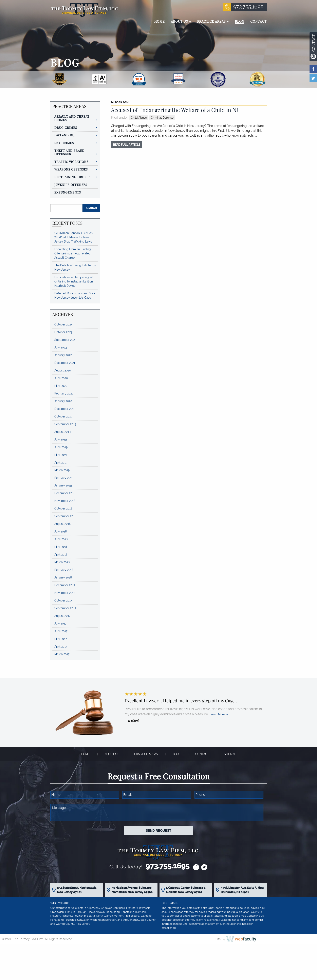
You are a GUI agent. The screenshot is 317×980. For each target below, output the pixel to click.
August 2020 (63, 370)
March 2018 (62, 562)
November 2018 (65, 501)
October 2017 (63, 600)
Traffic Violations (71, 162)
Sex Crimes (64, 143)
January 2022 (63, 355)
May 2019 (61, 455)
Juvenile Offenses (71, 185)
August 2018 (62, 524)
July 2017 (60, 623)
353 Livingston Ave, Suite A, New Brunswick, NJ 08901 (242, 890)
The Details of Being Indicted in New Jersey (75, 267)
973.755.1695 (248, 7)
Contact (202, 754)
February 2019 (64, 478)
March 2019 (62, 470)
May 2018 (61, 547)
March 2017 (62, 654)
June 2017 (61, 631)
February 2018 (64, 570)
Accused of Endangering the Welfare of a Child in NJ (175, 110)
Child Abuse (139, 118)
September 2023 (65, 340)
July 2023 (61, 347)
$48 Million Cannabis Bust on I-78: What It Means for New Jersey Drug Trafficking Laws (75, 237)
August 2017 (62, 616)
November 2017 (65, 593)
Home (85, 754)
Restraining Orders (72, 177)
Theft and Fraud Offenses (69, 152)
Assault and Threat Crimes (72, 118)
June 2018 (61, 539)
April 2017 (61, 646)
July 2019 (61, 439)
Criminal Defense (162, 118)
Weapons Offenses (71, 169)
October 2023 (63, 332)
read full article (127, 145)
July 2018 (61, 531)
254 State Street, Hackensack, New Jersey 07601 (77, 890)
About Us (112, 754)
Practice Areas (146, 754)
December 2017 (65, 585)
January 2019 (63, 485)
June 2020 (61, 378)
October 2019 (63, 416)
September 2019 (65, 424)
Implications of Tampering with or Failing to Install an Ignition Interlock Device (75, 281)
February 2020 (64, 393)
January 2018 (63, 577)
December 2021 (65, 363)
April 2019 (61, 462)
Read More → (219, 714)
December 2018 (65, 493)
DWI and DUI (65, 135)
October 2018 (63, 508)
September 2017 (65, 608)
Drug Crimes (66, 128)
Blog (177, 754)
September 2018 (65, 516)
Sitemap (230, 754)
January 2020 (63, 401)
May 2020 (61, 386)
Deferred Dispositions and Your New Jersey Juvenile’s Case (75, 295)
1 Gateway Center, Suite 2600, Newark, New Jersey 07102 (186, 890)
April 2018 (61, 554)
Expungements (68, 192)
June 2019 (61, 447)
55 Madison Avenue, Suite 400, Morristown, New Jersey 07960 (132, 890)
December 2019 (65, 409)
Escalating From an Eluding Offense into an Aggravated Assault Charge (73, 253)
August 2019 (62, 432)
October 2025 (63, 324)
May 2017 (61, 639)
